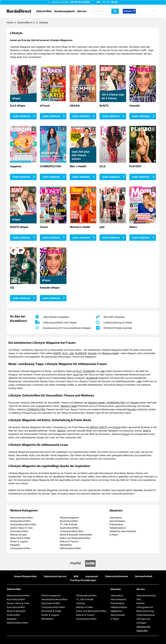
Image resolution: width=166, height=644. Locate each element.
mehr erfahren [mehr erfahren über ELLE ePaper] (21, 116)
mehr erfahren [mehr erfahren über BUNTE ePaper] (21, 237)
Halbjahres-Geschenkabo (123, 531)
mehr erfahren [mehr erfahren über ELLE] (111, 177)
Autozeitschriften (19, 531)
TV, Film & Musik (69, 524)
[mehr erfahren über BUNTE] (113, 84)
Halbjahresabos (118, 528)
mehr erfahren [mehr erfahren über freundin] (141, 116)
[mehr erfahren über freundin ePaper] (53, 266)
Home (10, 22)
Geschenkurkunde (146, 595)
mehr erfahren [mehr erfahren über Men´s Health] (81, 177)
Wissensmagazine (69, 518)
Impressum (92, 576)
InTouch (116, 427)
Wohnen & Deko (18, 535)
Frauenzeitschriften (20, 548)
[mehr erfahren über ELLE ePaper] (23, 84)
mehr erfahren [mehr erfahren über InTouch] (51, 116)
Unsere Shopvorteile (25, 576)
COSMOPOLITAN (116, 403)
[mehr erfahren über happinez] (23, 144)
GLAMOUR (81, 353)
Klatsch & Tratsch (69, 541)
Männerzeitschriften (70, 548)
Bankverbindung (145, 611)
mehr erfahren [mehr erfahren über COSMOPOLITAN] (51, 177)
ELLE (65, 353)
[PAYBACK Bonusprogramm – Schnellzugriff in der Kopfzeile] (129, 11)
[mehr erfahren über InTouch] (53, 84)
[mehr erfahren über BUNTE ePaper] (23, 205)
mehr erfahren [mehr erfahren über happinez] (21, 177)
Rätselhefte (66, 545)
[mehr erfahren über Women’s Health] (83, 205)
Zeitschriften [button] (44, 11)
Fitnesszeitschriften (20, 521)
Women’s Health (110, 353)
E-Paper (114, 535)
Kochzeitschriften (69, 521)
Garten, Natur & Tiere (21, 528)
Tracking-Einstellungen (83, 580)
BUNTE (57, 353)
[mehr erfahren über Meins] (143, 205)
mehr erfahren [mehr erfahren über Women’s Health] (81, 237)
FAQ (139, 599)
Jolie (71, 353)
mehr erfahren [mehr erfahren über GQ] (21, 298)
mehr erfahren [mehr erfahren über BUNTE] (111, 116)
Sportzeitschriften (69, 528)
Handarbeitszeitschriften (23, 524)
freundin (92, 353)
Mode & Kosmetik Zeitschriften (76, 535)
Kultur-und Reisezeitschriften (75, 538)
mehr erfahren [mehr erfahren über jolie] (111, 237)
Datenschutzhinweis (117, 576)
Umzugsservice (145, 607)
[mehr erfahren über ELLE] (113, 144)
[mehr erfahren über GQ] (23, 266)
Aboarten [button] (116, 589)
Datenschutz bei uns (55, 576)
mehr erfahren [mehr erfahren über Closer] (51, 237)
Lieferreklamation (146, 615)
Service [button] (82, 11)
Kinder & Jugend (19, 541)
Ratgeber (15, 545)
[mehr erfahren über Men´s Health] (83, 144)
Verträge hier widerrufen (143, 629)
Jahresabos (116, 518)
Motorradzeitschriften (22, 518)
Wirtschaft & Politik (20, 538)
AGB (76, 576)
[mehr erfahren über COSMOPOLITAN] (53, 144)
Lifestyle (44, 22)
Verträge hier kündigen (143, 621)
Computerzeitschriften (72, 531)
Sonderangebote (65, 11)
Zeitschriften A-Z (26, 22)
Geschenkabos (117, 521)
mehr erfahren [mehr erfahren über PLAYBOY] (141, 177)
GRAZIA (94, 427)
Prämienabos (116, 524)
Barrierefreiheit (144, 576)
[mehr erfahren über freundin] (143, 84)
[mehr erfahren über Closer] (53, 205)
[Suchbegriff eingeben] (104, 11)
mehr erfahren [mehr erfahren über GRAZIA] (81, 116)
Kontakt (141, 603)
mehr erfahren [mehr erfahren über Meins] (141, 237)
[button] (150, 11)
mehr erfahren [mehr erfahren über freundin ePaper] (51, 298)
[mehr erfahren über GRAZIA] (83, 84)
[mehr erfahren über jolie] (113, 205)
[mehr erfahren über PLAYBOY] (143, 144)
